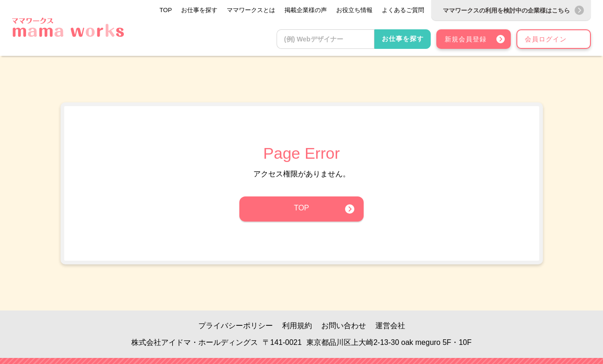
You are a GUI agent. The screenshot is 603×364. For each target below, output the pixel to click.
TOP (301, 208)
